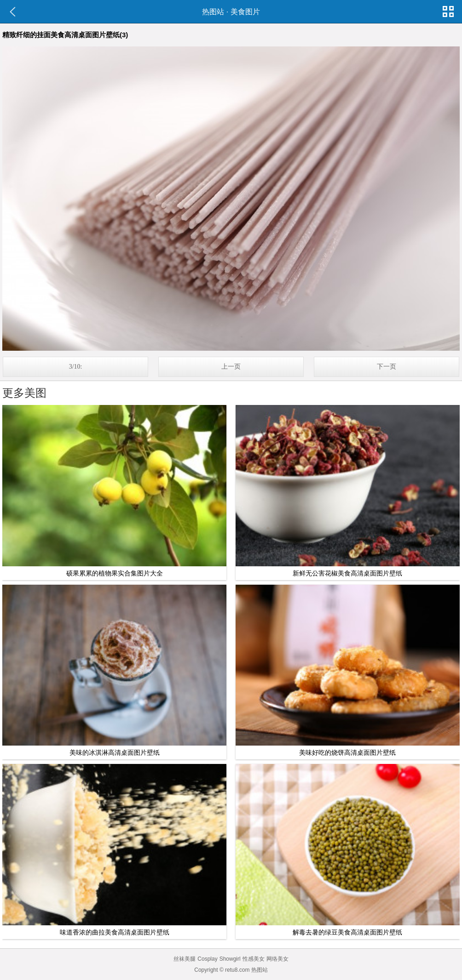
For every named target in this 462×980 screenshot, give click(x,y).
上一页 (231, 367)
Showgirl (230, 959)
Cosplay (207, 959)
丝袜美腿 (185, 959)
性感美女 (254, 959)
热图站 (213, 12)
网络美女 (277, 959)
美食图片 (245, 12)
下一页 (387, 367)
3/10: (76, 367)
